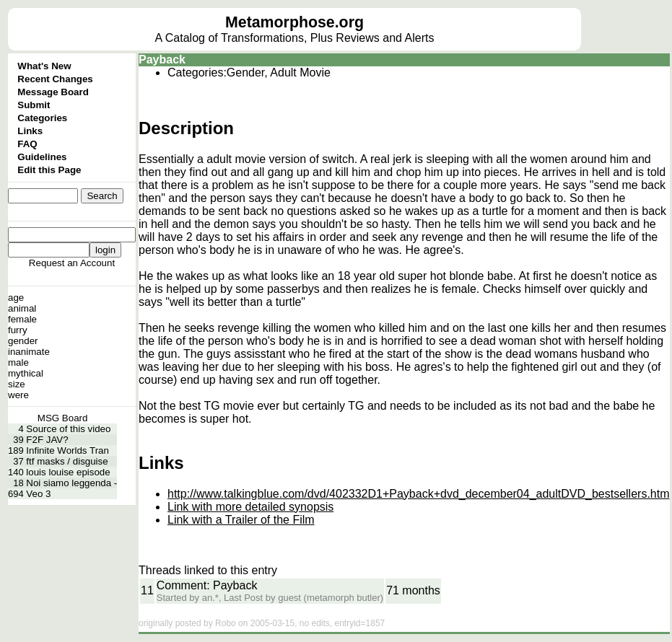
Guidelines (42, 157)
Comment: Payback (207, 585)
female (22, 319)
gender (23, 341)
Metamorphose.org (294, 22)
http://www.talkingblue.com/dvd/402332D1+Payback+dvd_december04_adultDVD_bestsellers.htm (419, 494)
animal (22, 308)
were (18, 395)
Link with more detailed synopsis (250, 507)
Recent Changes (55, 79)
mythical (26, 373)
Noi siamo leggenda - (71, 483)
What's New (44, 66)
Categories (42, 118)
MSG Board (63, 418)
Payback (162, 60)
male (18, 362)
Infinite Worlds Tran (67, 450)
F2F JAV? (47, 440)
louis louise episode (68, 472)
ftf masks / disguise (67, 461)
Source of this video (68, 429)
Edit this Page (49, 170)
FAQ (27, 144)
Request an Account (72, 263)
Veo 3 (38, 494)
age (16, 298)
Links (30, 131)
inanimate (29, 352)
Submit (34, 105)
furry (18, 330)
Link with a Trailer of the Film (241, 520)
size (17, 384)
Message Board (53, 92)
